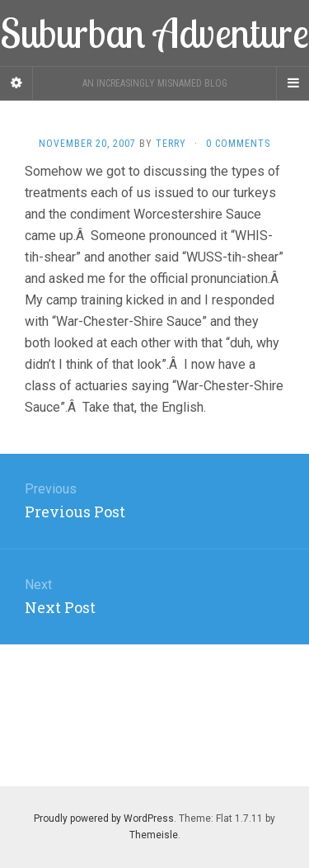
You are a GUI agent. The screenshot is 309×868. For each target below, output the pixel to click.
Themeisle (154, 835)
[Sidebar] (16, 83)
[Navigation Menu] (293, 83)
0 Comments (238, 144)
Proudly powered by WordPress (104, 818)
